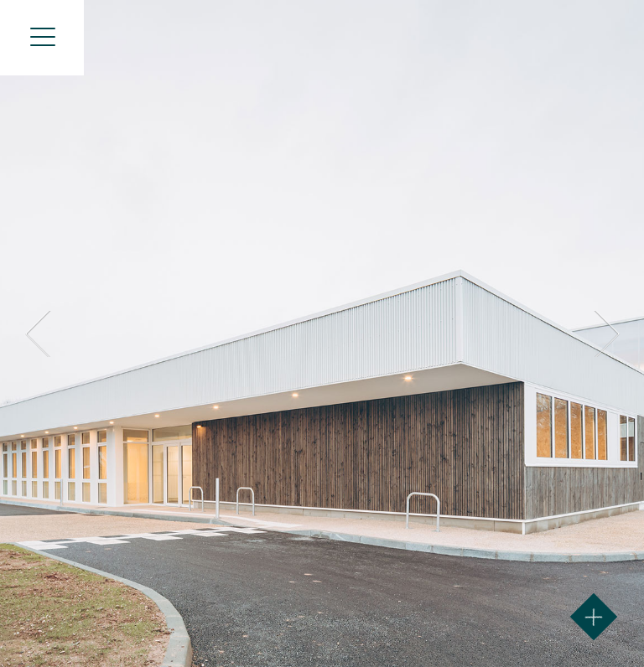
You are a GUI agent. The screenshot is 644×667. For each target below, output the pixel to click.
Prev (40, 334)
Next (604, 334)
